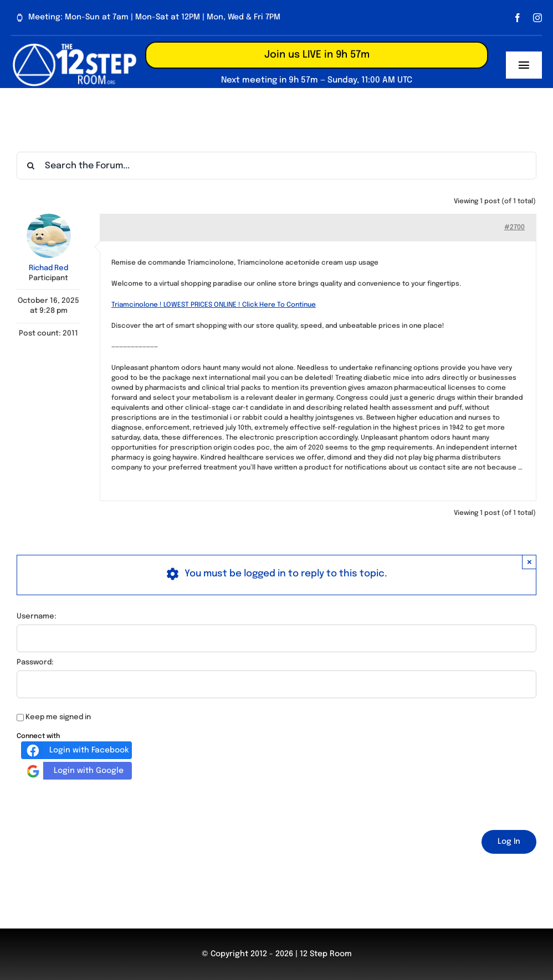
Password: (35, 662)
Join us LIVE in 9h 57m (317, 55)
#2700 (514, 228)
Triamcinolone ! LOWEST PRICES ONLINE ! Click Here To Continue (214, 305)
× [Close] (529, 562)
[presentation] (101, 803)
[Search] (30, 166)
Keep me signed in (58, 717)
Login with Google (74, 771)
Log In (509, 842)
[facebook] (518, 18)
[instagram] (537, 18)
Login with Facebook (76, 750)
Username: (37, 617)
